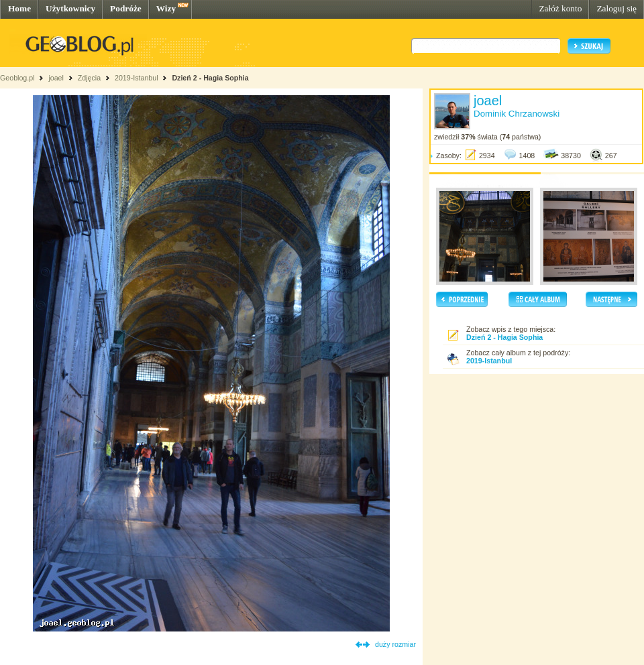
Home (19, 8)
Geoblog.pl (17, 78)
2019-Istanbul (137, 78)
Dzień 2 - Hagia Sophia (210, 78)
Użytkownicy (70, 8)
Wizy (166, 8)
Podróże (126, 8)
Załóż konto (560, 8)
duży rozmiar (395, 644)
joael (56, 78)
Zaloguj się (616, 8)
